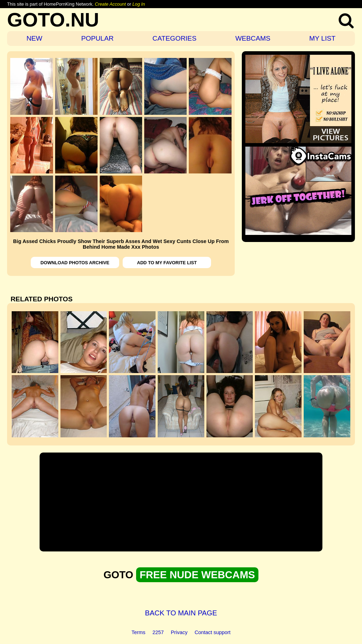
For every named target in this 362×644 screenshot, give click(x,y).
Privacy (179, 632)
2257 (158, 632)
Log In (139, 4)
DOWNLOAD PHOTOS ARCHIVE (75, 263)
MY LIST (322, 38)
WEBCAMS (253, 38)
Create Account (110, 4)
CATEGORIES (174, 38)
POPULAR (98, 38)
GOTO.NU (53, 20)
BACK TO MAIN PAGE (181, 613)
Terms (138, 632)
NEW (34, 38)
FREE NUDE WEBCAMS (197, 575)
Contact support (212, 632)
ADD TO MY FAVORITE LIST (167, 263)
